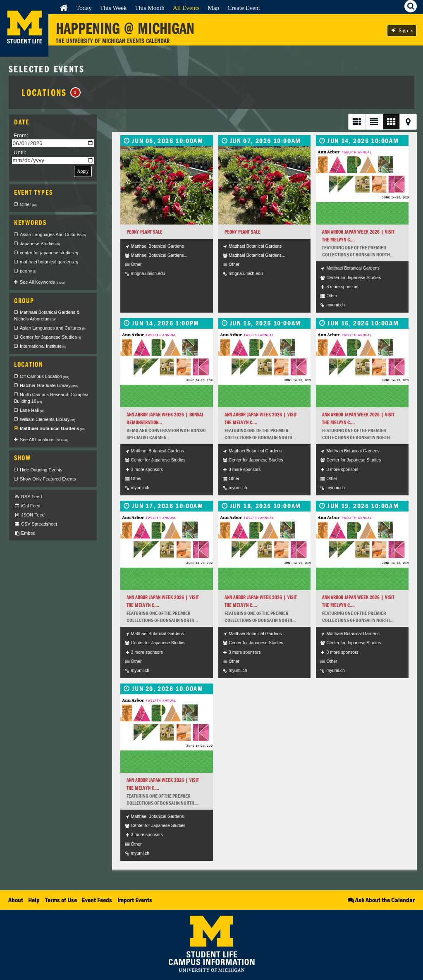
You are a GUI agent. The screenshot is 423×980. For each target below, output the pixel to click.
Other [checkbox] (28, 204)
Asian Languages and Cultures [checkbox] (53, 328)
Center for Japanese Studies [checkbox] (50, 337)
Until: (20, 152)
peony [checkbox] (28, 271)
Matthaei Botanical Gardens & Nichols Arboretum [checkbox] (47, 316)
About (16, 900)
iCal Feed (27, 506)
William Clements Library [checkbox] (48, 419)
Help (34, 900)
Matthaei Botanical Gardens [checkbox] (52, 428)
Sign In (402, 30)
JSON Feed (29, 515)
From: (21, 135)
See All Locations (44, 440)
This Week (114, 8)
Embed (25, 533)
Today (84, 8)
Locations (51, 92)
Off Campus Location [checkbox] (44, 376)
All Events (186, 8)
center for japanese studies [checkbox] (49, 253)
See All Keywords (43, 282)
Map (213, 8)
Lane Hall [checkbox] (32, 410)
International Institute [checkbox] (43, 346)
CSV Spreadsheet (36, 524)
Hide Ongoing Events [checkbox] (41, 470)
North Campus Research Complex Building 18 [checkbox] (51, 398)
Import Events (135, 900)
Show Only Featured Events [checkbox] (48, 479)
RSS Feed (28, 497)
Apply (83, 171)
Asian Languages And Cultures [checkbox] (53, 234)
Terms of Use (61, 900)
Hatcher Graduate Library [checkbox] (49, 385)
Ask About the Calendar (381, 900)
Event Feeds (97, 900)
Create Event (244, 8)
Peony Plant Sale (145, 232)
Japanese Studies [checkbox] (40, 244)
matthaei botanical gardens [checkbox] (49, 262)
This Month (149, 8)
